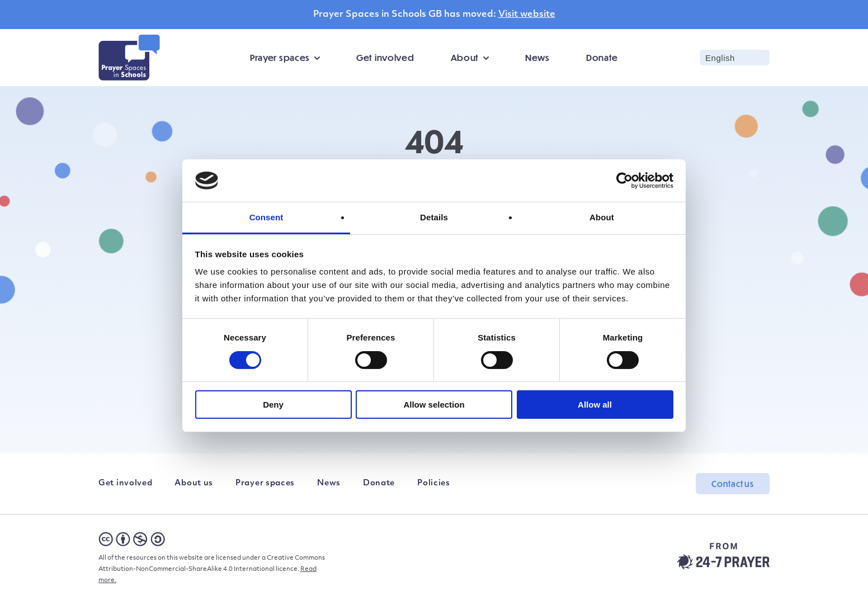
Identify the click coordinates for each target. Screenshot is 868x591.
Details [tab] (434, 217)
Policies (434, 483)
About (465, 57)
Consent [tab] (266, 217)
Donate (602, 57)
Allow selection (434, 405)
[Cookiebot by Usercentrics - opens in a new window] (624, 181)
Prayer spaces (280, 57)
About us (194, 483)
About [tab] (602, 217)
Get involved (385, 57)
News (537, 57)
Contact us (733, 484)
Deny (273, 405)
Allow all (595, 405)
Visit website (527, 15)
